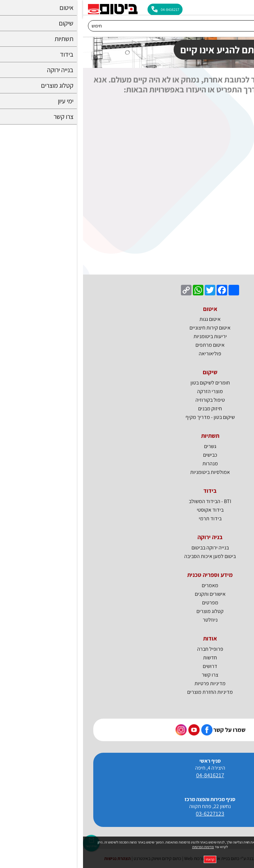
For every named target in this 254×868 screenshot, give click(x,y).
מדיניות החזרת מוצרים (127, 692)
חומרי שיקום (237, 191)
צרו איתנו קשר (234, 265)
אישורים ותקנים (127, 594)
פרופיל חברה (127, 649)
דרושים (127, 666)
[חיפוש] (121, 26)
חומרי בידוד (237, 216)
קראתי (127, 859)
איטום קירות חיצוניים (229, 179)
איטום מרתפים (234, 154)
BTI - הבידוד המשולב (228, 253)
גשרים (127, 446)
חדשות (127, 658)
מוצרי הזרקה (127, 391)
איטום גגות (238, 142)
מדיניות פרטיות (127, 683)
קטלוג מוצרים (127, 611)
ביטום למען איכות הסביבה (127, 556)
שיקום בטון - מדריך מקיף (127, 417)
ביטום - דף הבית (233, 104)
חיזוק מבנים (127, 408)
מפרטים (127, 603)
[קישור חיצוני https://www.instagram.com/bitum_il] (98, 730)
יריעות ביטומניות (232, 166)
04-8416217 (127, 775)
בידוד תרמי (238, 241)
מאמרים (127, 585)
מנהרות (127, 463)
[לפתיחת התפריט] (245, 7)
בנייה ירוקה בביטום (127, 548)
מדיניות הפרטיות (120, 847)
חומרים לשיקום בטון (127, 383)
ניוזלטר (127, 620)
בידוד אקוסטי (236, 228)
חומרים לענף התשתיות (226, 204)
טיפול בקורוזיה (127, 400)
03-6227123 (127, 814)
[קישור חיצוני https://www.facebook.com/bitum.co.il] (124, 730)
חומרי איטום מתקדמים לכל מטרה (215, 117)
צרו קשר (127, 675)
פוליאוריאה (127, 354)
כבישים (127, 455)
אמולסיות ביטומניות (127, 472)
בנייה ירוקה (238, 129)
